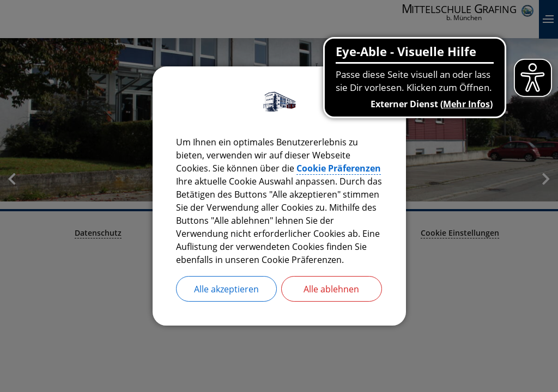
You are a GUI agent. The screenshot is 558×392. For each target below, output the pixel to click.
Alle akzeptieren (226, 289)
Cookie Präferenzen (339, 168)
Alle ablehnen (331, 289)
